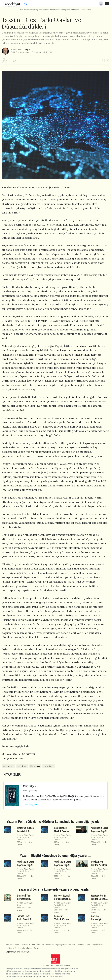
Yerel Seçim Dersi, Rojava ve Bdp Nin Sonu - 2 (26, 865)
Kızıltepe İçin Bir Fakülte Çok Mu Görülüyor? (99, 899)
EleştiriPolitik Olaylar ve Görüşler (25, 837)
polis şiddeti (8, 766)
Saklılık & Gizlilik (84, 945)
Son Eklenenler (12, 945)
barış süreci (49, 766)
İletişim (40, 945)
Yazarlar (24, 945)
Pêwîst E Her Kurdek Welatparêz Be (100, 865)
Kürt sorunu (35, 766)
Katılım (32, 945)
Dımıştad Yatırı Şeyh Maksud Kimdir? (24, 899)
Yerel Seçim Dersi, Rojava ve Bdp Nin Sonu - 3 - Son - (100, 831)
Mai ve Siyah (29, 786)
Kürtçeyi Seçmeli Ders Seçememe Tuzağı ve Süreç (62, 899)
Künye (37, 948)
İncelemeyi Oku (31, 805)
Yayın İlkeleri (98, 945)
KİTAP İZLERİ (12, 775)
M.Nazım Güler (16, 49)
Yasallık (72, 945)
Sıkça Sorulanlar (25, 948)
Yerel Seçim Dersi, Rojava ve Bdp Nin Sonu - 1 (63, 865)
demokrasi (22, 766)
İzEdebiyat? (11, 948)
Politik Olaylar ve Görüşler (20, 52)
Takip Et (27, 49)
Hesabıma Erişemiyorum (56, 945)
